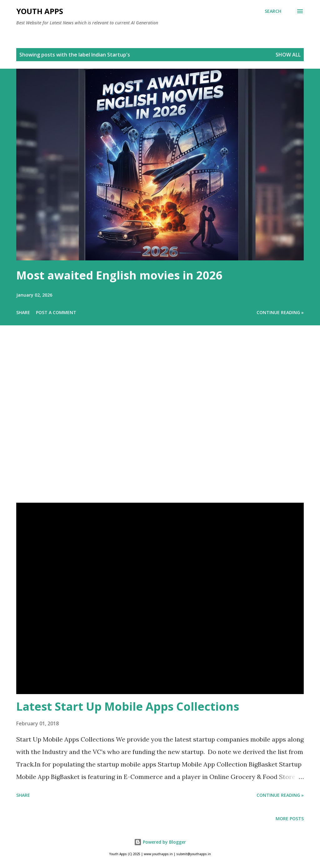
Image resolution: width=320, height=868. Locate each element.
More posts (290, 819)
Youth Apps (40, 11)
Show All (288, 55)
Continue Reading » (280, 312)
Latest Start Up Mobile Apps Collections (128, 706)
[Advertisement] (160, 423)
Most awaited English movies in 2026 (119, 275)
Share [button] (23, 312)
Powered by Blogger (160, 842)
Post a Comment (56, 312)
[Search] (273, 11)
